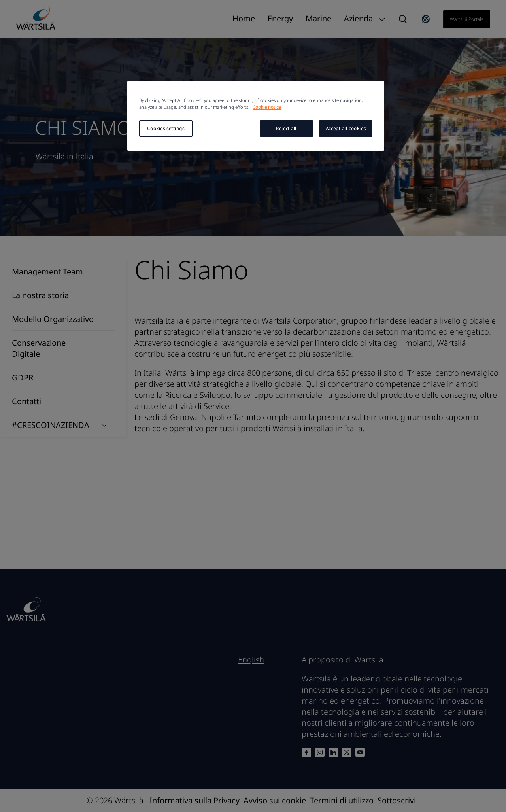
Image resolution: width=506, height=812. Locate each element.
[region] (256, 116)
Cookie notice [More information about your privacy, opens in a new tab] (267, 107)
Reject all (286, 128)
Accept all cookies (346, 128)
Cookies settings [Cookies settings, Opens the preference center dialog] (166, 128)
